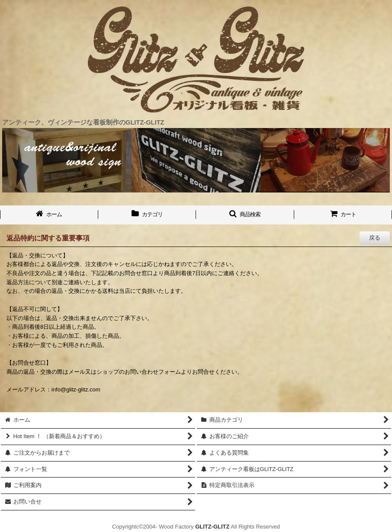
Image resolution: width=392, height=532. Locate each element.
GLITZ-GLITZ (212, 527)
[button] (245, 215)
